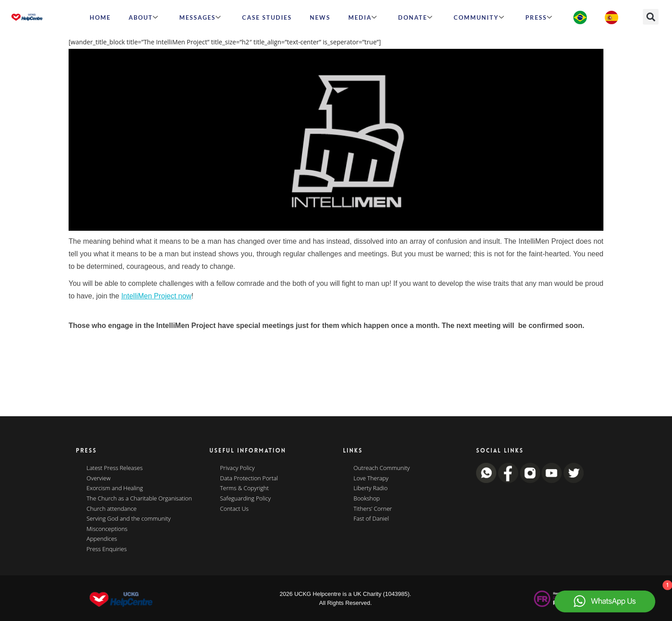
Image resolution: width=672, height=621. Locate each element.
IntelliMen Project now (156, 296)
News (320, 17)
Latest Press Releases (115, 468)
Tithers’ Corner (373, 509)
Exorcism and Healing (115, 488)
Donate (416, 17)
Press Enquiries (107, 549)
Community (479, 17)
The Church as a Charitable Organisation (139, 499)
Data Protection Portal (249, 479)
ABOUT (144, 17)
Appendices (102, 539)
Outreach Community (382, 468)
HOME (100, 17)
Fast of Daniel (371, 519)
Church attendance (112, 509)
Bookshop (367, 499)
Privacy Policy (237, 468)
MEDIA (363, 17)
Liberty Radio (371, 488)
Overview (99, 479)
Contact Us (234, 509)
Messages (200, 17)
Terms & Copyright (245, 488)
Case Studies (267, 17)
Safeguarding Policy (245, 499)
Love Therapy (371, 479)
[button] (651, 17)
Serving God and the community (129, 519)
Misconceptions (107, 529)
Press (539, 17)
